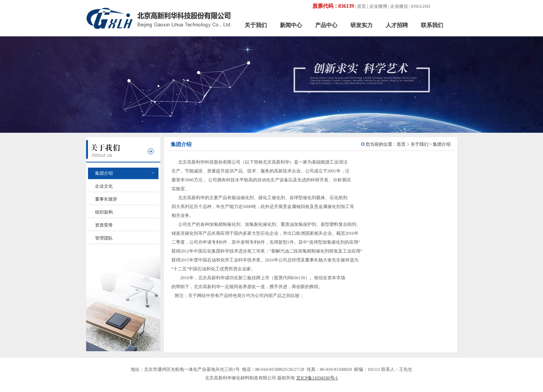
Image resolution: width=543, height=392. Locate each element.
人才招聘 (397, 25)
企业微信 (399, 6)
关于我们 (256, 25)
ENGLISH (421, 6)
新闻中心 (291, 25)
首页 (362, 6)
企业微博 (378, 6)
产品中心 (326, 25)
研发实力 (362, 25)
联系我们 (432, 25)
